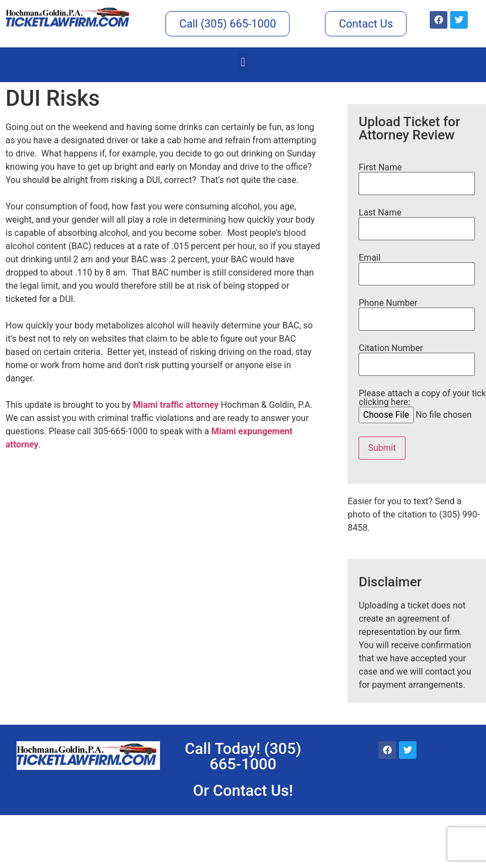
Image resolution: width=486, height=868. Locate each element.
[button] (243, 62)
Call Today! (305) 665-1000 (243, 756)
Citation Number (417, 357)
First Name (417, 176)
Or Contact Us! (243, 791)
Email (417, 266)
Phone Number (417, 311)
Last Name (417, 221)
